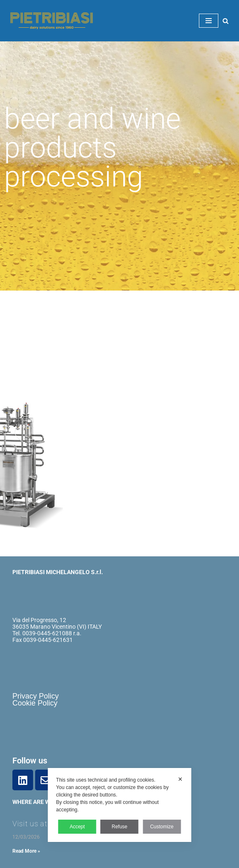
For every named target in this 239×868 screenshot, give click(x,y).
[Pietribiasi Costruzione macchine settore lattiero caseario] (50, 21)
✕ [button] (180, 779)
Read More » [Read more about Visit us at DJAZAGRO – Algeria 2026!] (26, 851)
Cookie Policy (35, 703)
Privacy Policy (36, 696)
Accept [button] (77, 827)
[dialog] (120, 805)
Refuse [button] (119, 827)
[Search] (226, 21)
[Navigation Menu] (209, 21)
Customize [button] (162, 827)
